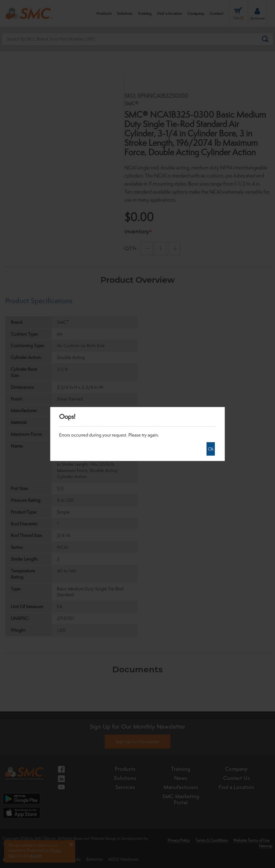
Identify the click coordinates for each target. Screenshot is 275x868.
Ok (211, 449)
